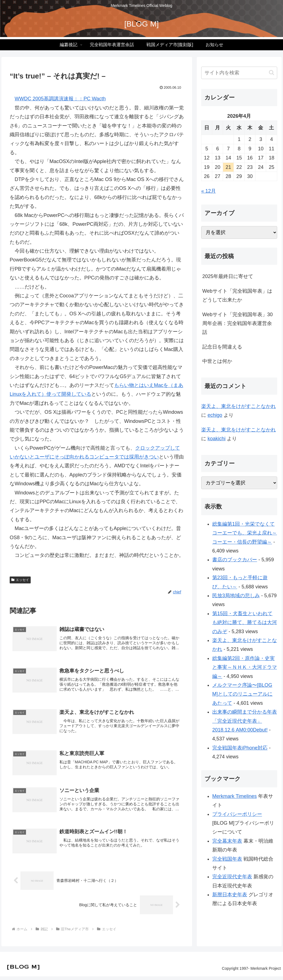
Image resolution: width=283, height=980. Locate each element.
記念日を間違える (222, 347)
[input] (239, 73)
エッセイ (20, 580)
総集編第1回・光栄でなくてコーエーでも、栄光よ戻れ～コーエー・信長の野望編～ (245, 533)
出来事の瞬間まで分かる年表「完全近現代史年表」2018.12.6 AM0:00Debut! (245, 721)
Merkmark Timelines (234, 796)
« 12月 (209, 191)
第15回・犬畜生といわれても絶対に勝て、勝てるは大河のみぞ (245, 623)
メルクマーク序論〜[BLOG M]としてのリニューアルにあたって (242, 694)
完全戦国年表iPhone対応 (240, 748)
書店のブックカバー (235, 560)
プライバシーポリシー (237, 814)
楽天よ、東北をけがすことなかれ (239, 406)
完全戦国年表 (227, 859)
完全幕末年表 (227, 841)
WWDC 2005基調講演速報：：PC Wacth (60, 99)
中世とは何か (217, 361)
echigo (215, 415)
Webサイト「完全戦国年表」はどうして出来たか (237, 295)
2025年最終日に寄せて (228, 276)
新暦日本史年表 (230, 895)
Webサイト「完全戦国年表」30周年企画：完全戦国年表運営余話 (238, 323)
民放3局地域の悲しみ (236, 596)
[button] (272, 73)
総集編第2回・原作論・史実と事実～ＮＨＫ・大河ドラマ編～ (245, 667)
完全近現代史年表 (232, 877)
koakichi (217, 439)
